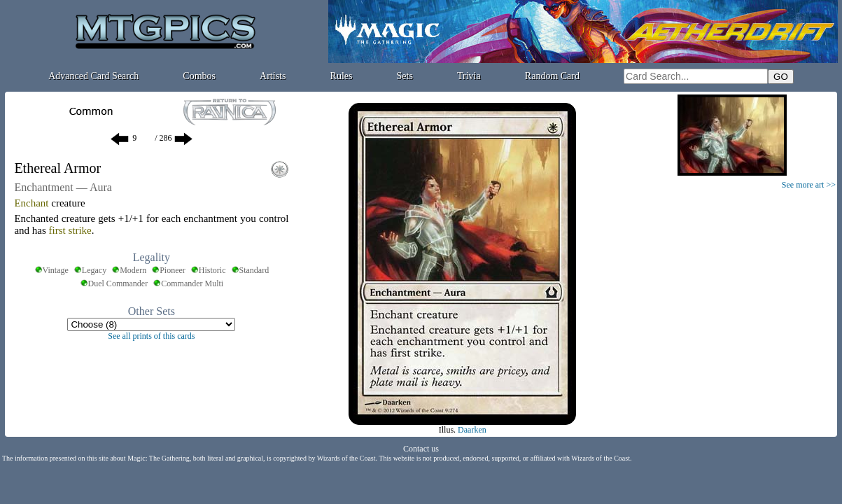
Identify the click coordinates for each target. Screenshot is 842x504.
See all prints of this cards (151, 336)
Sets (405, 76)
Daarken (472, 430)
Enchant (31, 203)
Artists (273, 76)
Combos (199, 76)
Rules (342, 76)
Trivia (469, 76)
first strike (70, 230)
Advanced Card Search (93, 76)
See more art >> (809, 185)
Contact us (421, 449)
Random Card (552, 76)
